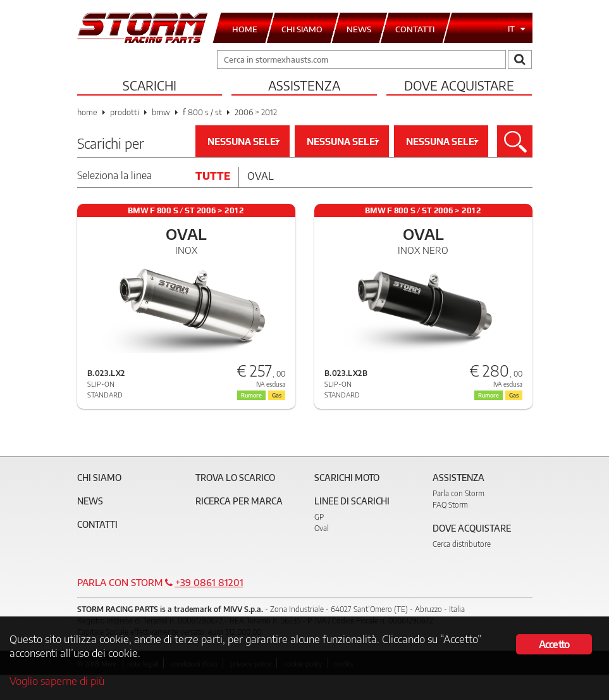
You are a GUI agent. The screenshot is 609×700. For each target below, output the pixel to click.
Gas (277, 395)
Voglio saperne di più (57, 680)
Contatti (97, 524)
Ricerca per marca (239, 501)
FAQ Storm (450, 505)
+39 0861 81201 (209, 582)
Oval (261, 176)
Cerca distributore (462, 544)
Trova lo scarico (235, 478)
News (90, 501)
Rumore (251, 395)
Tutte (213, 176)
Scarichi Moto (347, 478)
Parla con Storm (458, 493)
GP (319, 517)
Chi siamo (99, 478)
